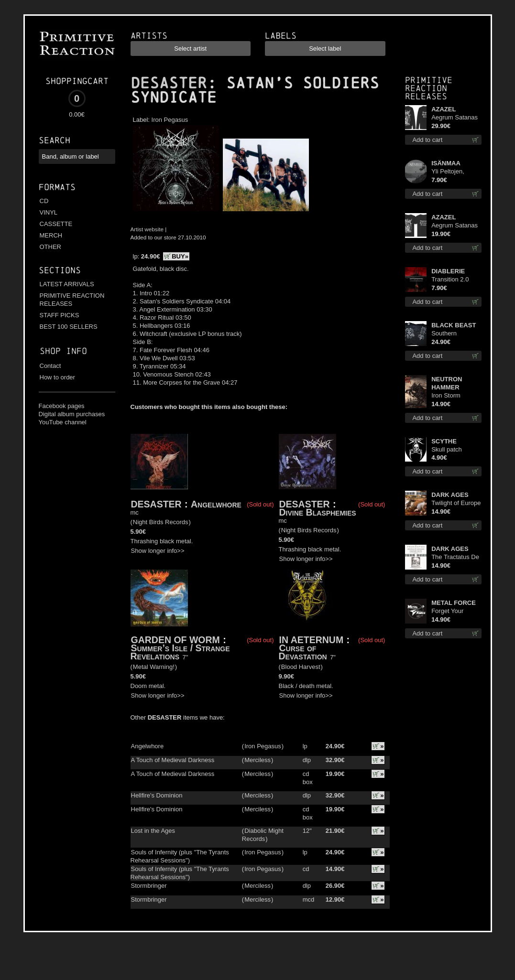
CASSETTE (56, 224)
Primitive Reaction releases (429, 88)
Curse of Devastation (303, 652)
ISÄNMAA (446, 163)
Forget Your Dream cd (447, 611)
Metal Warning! (154, 667)
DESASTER (169, 83)
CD (44, 201)
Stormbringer (149, 886)
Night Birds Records (161, 522)
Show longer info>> (158, 551)
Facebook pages (62, 406)
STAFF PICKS (60, 315)
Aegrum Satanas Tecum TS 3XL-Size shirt (455, 226)
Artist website (147, 229)
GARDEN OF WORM (175, 640)
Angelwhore (216, 504)
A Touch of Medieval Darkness (173, 760)
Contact (50, 366)
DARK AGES (450, 495)
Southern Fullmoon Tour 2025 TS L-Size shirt (453, 334)
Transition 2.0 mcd (450, 280)
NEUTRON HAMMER (447, 383)
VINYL (49, 212)
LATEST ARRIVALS (67, 284)
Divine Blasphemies (318, 512)
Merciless (257, 760)
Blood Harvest (301, 667)
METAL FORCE (454, 603)
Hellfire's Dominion (157, 795)
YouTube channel (63, 422)
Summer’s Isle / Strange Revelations (180, 652)
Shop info (63, 351)
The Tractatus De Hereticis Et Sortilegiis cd (455, 557)
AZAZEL (444, 109)
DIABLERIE (448, 271)
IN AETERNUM (312, 640)
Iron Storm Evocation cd (449, 396)
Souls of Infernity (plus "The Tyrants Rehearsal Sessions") (180, 856)
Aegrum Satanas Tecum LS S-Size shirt (455, 118)
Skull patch (447, 449)
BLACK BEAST (454, 325)
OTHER (51, 247)
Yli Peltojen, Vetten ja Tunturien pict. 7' (454, 172)
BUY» (180, 256)
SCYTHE (444, 441)
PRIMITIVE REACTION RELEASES (72, 300)
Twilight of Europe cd (456, 503)
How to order (57, 377)
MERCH (51, 235)
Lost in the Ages (153, 831)
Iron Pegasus (170, 120)
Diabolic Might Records (263, 835)
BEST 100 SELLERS (69, 327)
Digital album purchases (72, 414)
